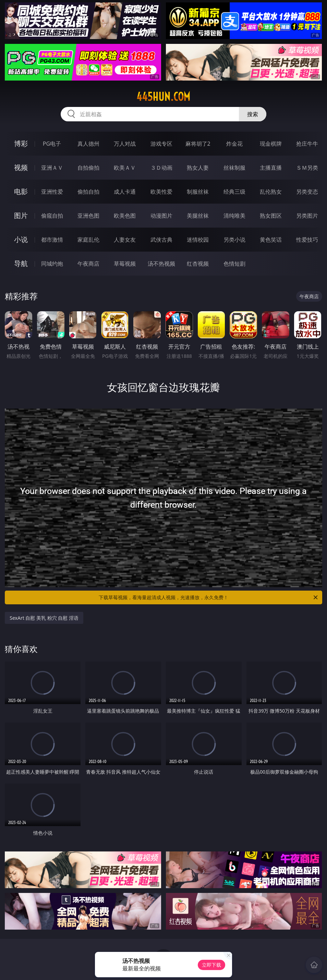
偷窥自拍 (52, 216)
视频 (21, 167)
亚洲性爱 (52, 192)
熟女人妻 (198, 168)
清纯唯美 (234, 216)
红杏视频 (198, 264)
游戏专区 (161, 144)
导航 (21, 263)
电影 (21, 191)
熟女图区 (271, 216)
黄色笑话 (271, 240)
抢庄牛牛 (307, 144)
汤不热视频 (161, 264)
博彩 (21, 143)
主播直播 (271, 168)
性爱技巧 (307, 240)
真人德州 (88, 144)
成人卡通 (125, 192)
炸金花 (234, 144)
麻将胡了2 (198, 144)
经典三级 (234, 192)
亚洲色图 (88, 216)
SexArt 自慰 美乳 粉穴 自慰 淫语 (44, 618)
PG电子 (52, 144)
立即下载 (211, 965)
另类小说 (234, 240)
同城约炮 (52, 264)
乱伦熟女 (271, 192)
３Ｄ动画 (161, 168)
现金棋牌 (271, 144)
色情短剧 (234, 264)
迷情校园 (198, 240)
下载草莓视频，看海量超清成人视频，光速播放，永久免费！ (209, 597)
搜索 (253, 114)
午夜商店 (88, 264)
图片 (21, 215)
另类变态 (307, 192)
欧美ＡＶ (125, 168)
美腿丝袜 (198, 216)
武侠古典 (161, 240)
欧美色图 (125, 216)
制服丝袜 (198, 192)
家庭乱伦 (88, 240)
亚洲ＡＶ (52, 168)
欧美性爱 (161, 192)
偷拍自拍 (88, 192)
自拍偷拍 (88, 168)
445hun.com (163, 97)
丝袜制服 (234, 168)
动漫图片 (161, 216)
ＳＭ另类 (307, 168)
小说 (21, 239)
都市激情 (52, 240)
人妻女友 (125, 240)
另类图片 (307, 216)
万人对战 (125, 144)
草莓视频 (125, 264)
